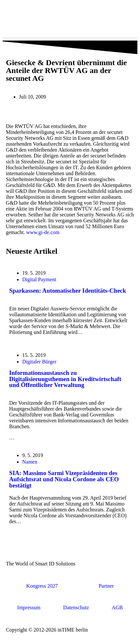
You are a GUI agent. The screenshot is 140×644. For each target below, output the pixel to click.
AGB (117, 607)
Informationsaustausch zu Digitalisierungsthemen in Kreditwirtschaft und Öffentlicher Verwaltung (65, 379)
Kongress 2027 (42, 586)
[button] (70, 39)
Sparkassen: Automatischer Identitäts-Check (68, 291)
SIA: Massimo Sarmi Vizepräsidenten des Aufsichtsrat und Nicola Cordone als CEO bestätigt (64, 479)
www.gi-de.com (43, 232)
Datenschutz (76, 607)
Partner (106, 586)
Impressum (29, 607)
